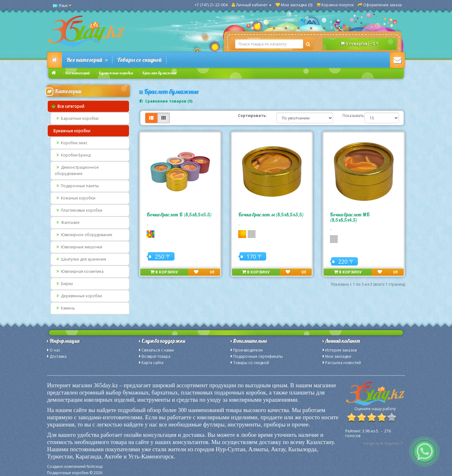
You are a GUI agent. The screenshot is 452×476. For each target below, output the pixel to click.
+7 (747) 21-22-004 (211, 5)
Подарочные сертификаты (258, 356)
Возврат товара (156, 356)
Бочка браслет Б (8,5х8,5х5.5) (179, 215)
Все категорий (87, 60)
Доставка (58, 356)
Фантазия (67, 222)
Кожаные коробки (75, 198)
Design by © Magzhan (382, 443)
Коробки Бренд (73, 155)
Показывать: (349, 116)
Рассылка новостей (343, 363)
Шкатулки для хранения (80, 259)
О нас (55, 350)
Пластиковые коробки (78, 210)
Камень (65, 308)
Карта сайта (153, 363)
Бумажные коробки (116, 73)
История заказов (341, 350)
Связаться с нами (158, 350)
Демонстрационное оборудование (77, 170)
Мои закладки (338, 356)
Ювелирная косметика (79, 271)
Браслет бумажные (160, 73)
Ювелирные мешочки (78, 247)
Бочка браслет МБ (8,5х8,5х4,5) (350, 217)
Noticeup (95, 466)
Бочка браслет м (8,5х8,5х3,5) (271, 215)
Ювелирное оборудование (83, 235)
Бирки (64, 284)
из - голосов (368, 433)
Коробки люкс (71, 143)
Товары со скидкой (139, 60)
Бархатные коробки (77, 118)
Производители (248, 350)
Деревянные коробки (78, 296)
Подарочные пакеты (77, 186)
